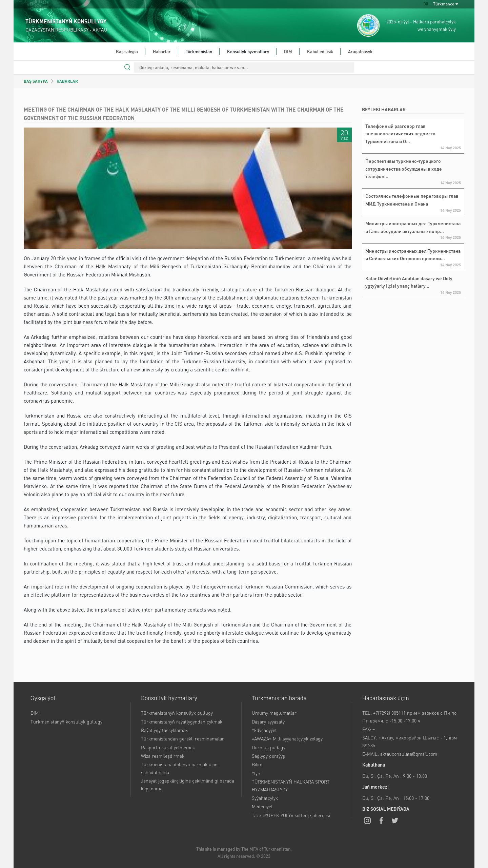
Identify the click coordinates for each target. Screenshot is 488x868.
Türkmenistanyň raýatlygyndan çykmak (182, 721)
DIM (288, 51)
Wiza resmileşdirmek (163, 756)
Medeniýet (262, 806)
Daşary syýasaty (268, 721)
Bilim (257, 764)
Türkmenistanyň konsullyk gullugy (66, 721)
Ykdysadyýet (264, 730)
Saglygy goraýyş (268, 756)
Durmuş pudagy (269, 747)
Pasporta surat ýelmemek (168, 747)
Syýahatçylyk (265, 798)
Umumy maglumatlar (274, 713)
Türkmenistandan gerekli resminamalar (182, 738)
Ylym (257, 773)
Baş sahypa (127, 51)
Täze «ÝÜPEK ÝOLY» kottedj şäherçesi (291, 815)
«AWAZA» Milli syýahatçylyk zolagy (287, 738)
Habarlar (162, 51)
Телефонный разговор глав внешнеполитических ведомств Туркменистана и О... (400, 133)
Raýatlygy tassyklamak (164, 730)
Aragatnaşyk (360, 51)
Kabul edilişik (320, 51)
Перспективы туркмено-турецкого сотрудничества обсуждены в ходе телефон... (404, 168)
